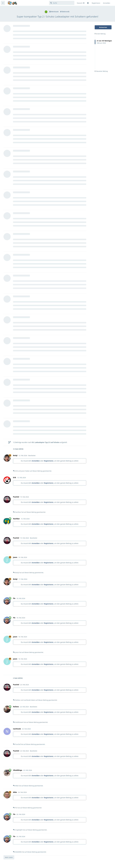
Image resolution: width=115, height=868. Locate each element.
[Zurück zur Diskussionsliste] (3, 3)
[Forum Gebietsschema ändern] (81, 3)
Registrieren (49, 461)
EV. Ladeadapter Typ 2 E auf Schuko (46, 442)
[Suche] (62, 3)
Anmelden (36, 461)
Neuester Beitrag (101, 71)
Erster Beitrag (100, 34)
